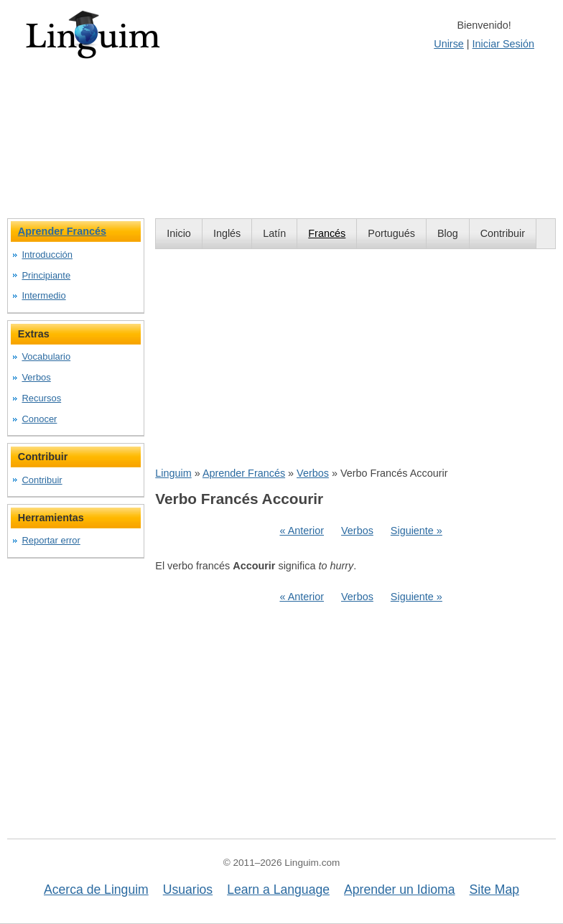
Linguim (173, 473)
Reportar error (51, 540)
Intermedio (43, 295)
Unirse (449, 44)
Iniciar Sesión (503, 44)
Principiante (46, 275)
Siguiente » (417, 531)
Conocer (39, 419)
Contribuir (503, 233)
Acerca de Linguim (96, 890)
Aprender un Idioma (400, 890)
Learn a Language (278, 890)
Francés (327, 233)
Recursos (41, 398)
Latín (274, 233)
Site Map (494, 890)
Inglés (227, 233)
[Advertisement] (355, 358)
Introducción (47, 255)
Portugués (391, 233)
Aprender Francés (244, 473)
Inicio (179, 233)
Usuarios (188, 890)
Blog (448, 233)
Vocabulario (46, 356)
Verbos (313, 473)
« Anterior (302, 531)
